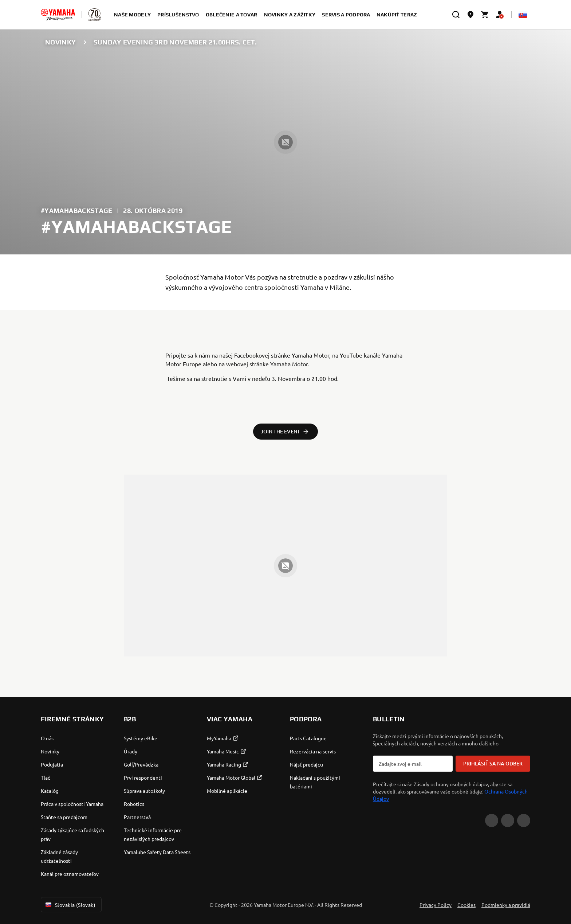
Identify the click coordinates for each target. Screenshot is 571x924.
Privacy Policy (436, 905)
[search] (456, 15)
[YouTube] (492, 820)
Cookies (466, 905)
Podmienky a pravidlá (506, 905)
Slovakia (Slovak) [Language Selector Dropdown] (70, 905)
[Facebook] (508, 820)
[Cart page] (485, 15)
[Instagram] (524, 820)
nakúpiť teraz (397, 15)
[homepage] (58, 15)
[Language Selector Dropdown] (523, 15)
